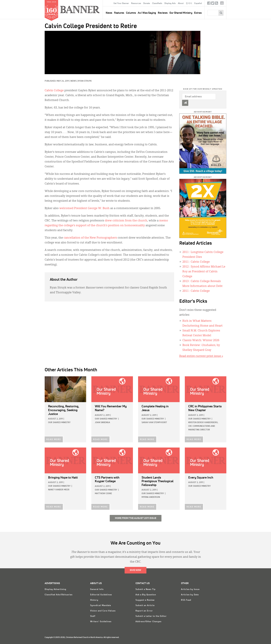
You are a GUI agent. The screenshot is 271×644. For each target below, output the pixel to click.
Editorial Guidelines (101, 595)
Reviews (163, 13)
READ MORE (54, 440)
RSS (216, 4)
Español (198, 3)
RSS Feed (186, 600)
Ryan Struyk (85, 81)
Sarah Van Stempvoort (154, 423)
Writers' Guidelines (101, 622)
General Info (97, 589)
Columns (131, 13)
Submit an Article (145, 606)
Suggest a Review (145, 600)
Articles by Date (190, 595)
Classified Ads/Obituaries (59, 595)
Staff (93, 616)
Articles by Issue (190, 589)
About (181, 3)
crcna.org (222, 3)
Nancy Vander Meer (59, 490)
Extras (198, 13)
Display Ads (170, 3)
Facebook (209, 4)
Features (119, 13)
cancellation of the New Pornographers (90, 238)
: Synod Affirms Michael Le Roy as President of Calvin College (204, 272)
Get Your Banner (121, 3)
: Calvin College (196, 262)
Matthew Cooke (103, 494)
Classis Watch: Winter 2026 (201, 340)
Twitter (213, 4)
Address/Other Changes (148, 622)
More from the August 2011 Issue (136, 518)
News (74, 81)
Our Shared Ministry (181, 13)
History (94, 600)
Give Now (135, 570)
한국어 (189, 3)
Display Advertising (55, 589)
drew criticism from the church (126, 221)
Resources (136, 3)
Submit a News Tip (146, 589)
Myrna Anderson (151, 497)
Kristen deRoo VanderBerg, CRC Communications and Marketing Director (203, 426)
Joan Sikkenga (102, 423)
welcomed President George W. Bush (84, 208)
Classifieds (157, 3)
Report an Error (144, 611)
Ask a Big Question (146, 595)
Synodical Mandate (101, 606)
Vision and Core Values (103, 611)
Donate (147, 3)
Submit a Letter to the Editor (151, 616)
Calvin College (54, 91)
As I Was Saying (147, 13)
